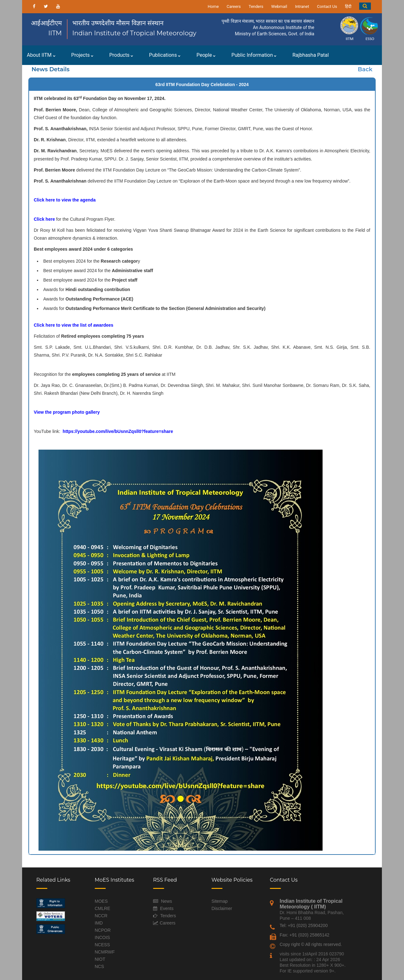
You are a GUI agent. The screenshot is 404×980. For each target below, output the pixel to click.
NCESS (102, 945)
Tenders (256, 6)
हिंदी (348, 6)
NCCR (101, 916)
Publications (165, 55)
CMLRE (102, 908)
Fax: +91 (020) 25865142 (305, 935)
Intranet (302, 6)
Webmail (279, 6)
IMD (99, 923)
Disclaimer (222, 908)
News (166, 901)
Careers (234, 6)
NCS (99, 966)
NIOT (100, 959)
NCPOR (103, 930)
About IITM (41, 55)
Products (121, 55)
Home (213, 6)
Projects (83, 55)
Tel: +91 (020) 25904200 (304, 925)
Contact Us (327, 6)
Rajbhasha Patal (310, 55)
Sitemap (220, 901)
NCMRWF (105, 952)
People (206, 55)
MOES (101, 901)
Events (167, 908)
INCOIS (102, 937)
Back (365, 69)
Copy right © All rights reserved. (311, 944)
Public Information (254, 55)
